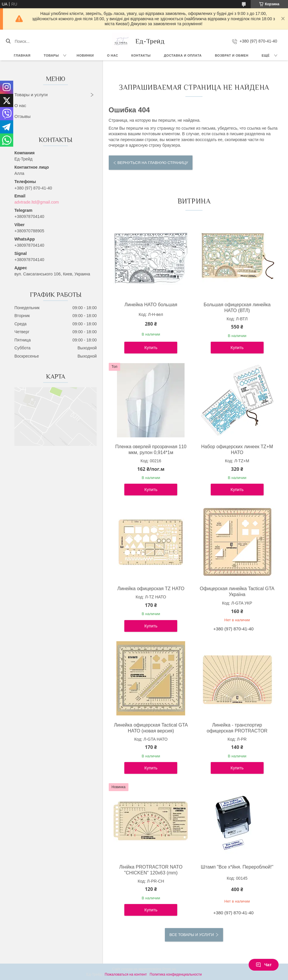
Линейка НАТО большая (151, 305)
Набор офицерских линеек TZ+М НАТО (237, 450)
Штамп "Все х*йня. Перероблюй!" (237, 867)
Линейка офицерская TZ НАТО (151, 589)
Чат (264, 965)
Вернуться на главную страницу (153, 163)
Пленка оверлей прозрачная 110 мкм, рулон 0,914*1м (151, 450)
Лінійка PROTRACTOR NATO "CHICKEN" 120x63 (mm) (151, 870)
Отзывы (22, 116)
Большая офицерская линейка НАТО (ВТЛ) (237, 308)
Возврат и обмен (232, 55)
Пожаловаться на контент (126, 974)
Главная (22, 55)
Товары (51, 55)
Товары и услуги (31, 95)
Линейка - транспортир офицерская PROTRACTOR (237, 728)
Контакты (141, 55)
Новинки (85, 55)
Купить (151, 348)
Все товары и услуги (191, 935)
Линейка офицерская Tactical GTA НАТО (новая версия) (151, 728)
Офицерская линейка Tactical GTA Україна (237, 591)
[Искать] (8, 41)
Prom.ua (169, 969)
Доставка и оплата (183, 55)
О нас (113, 55)
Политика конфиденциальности (176, 974)
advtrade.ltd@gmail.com (37, 202)
